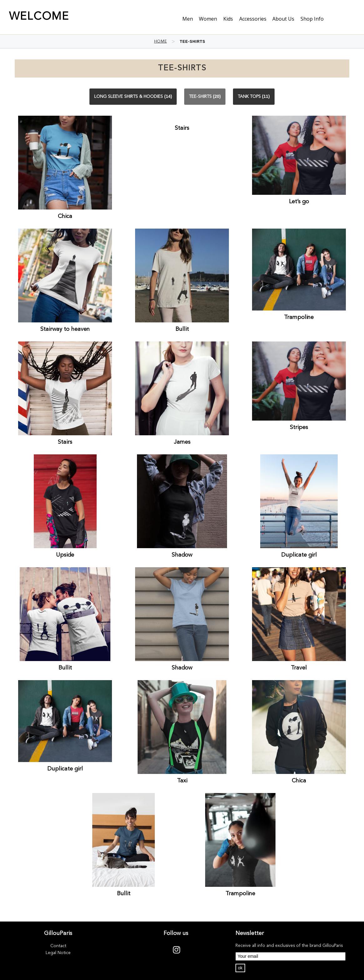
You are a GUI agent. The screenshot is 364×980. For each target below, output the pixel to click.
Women (208, 19)
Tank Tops (249, 97)
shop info (312, 19)
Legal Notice (58, 953)
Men (188, 19)
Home (161, 42)
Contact (58, 946)
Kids (228, 19)
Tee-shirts (200, 97)
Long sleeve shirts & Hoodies (129, 97)
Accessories (253, 19)
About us (283, 19)
